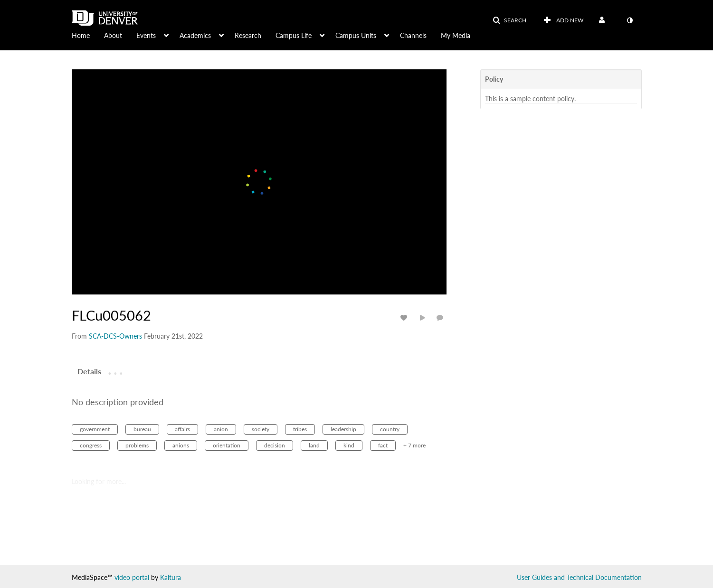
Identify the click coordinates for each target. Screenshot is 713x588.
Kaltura (171, 577)
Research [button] (248, 35)
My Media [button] (456, 35)
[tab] (89, 371)
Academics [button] (195, 35)
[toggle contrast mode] (630, 20)
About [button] (113, 35)
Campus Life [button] (294, 35)
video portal (132, 577)
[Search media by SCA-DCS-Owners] (115, 336)
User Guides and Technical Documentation (579, 577)
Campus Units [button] (356, 35)
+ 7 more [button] (414, 445)
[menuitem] (88, 35)
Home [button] (81, 35)
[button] (509, 20)
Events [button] (146, 35)
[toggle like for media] (405, 318)
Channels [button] (413, 35)
